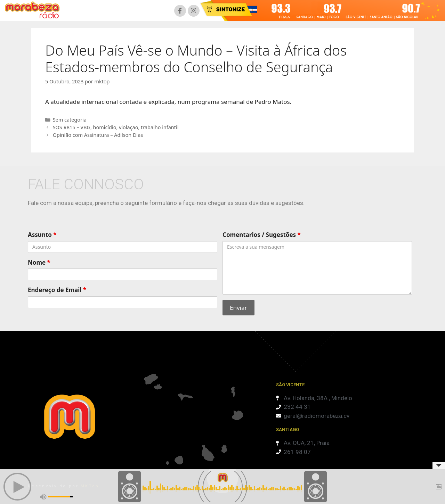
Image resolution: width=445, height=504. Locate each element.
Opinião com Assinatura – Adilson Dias (98, 135)
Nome (39, 262)
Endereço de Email (57, 290)
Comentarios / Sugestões (262, 235)
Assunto (42, 235)
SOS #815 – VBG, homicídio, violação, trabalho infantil (116, 127)
